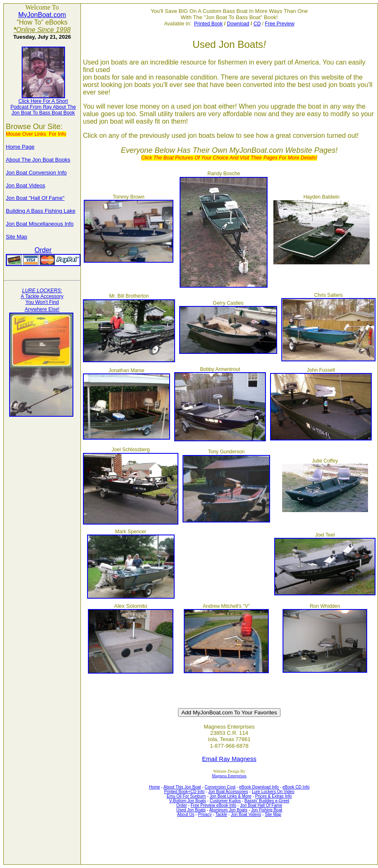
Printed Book (209, 24)
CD (257, 24)
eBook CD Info (296, 787)
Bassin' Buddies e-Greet (267, 801)
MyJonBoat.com (42, 15)
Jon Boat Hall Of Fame (261, 805)
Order (43, 250)
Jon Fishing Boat (267, 810)
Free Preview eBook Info (213, 805)
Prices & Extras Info (273, 796)
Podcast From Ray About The (43, 107)
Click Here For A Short (43, 101)
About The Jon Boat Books (38, 160)
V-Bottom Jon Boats (188, 801)
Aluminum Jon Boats (228, 810)
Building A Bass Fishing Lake (41, 211)
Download (238, 24)
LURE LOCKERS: (42, 291)
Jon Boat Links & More (231, 796)
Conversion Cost (220, 787)
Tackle (221, 815)
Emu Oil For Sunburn (186, 796)
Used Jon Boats (191, 810)
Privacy (205, 815)
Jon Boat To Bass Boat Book (43, 113)
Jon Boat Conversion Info (36, 173)
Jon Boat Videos (25, 185)
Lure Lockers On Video (273, 792)
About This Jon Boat (182, 787)
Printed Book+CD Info (184, 792)
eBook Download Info (259, 787)
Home (154, 787)
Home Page (20, 147)
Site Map (16, 237)
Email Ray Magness (229, 759)
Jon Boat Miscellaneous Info (40, 224)
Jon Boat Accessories (228, 792)
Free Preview (280, 24)
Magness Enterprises (229, 776)
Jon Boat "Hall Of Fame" (35, 198)
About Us (186, 815)
